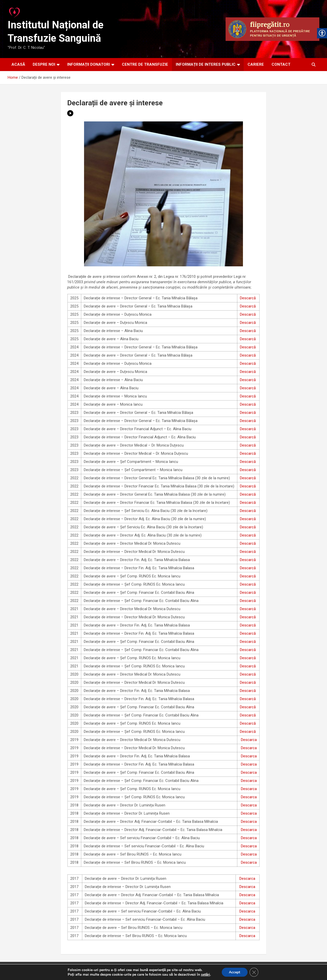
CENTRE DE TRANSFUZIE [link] (145, 64)
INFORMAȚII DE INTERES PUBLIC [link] (206, 64)
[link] (15, 11)
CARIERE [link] (256, 64)
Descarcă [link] (248, 298)
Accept (234, 972)
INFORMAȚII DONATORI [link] (89, 64)
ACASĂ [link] (18, 64)
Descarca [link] (249, 740)
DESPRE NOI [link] (44, 64)
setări (205, 974)
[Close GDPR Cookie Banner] (254, 972)
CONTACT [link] (281, 64)
